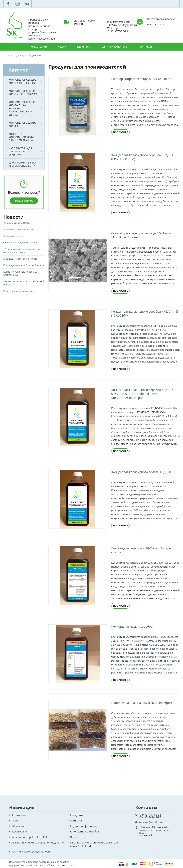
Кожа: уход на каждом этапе (19, 291)
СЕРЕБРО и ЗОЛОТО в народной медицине (37, 842)
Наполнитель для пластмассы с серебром (20, 151)
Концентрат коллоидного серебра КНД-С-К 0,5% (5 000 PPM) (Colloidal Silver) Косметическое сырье (142, 394)
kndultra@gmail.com (119, 22)
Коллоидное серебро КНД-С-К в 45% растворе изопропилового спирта (23, 108)
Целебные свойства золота (19, 229)
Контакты (146, 47)
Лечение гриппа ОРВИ (17, 223)
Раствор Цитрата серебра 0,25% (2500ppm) (142, 79)
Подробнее (120, 132)
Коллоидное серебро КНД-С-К (29, 837)
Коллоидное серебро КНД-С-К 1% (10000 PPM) (23, 81)
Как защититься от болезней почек (24, 265)
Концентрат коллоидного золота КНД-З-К (141, 472)
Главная (8, 55)
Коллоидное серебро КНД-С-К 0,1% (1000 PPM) (23, 92)
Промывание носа (14, 236)
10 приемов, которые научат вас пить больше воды (22, 251)
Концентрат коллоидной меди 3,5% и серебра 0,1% (21, 137)
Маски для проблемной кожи (20, 259)
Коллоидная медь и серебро (132, 626)
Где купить (84, 47)
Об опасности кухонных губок (20, 242)
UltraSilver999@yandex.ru (122, 25)
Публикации (19, 826)
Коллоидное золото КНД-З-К (22, 124)
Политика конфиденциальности (31, 851)
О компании (39, 47)
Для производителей (115, 47)
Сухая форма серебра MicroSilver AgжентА (22, 164)
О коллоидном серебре (84, 831)
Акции (62, 47)
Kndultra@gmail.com (151, 822)
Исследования (20, 831)
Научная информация (84, 826)
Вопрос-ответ (78, 837)
